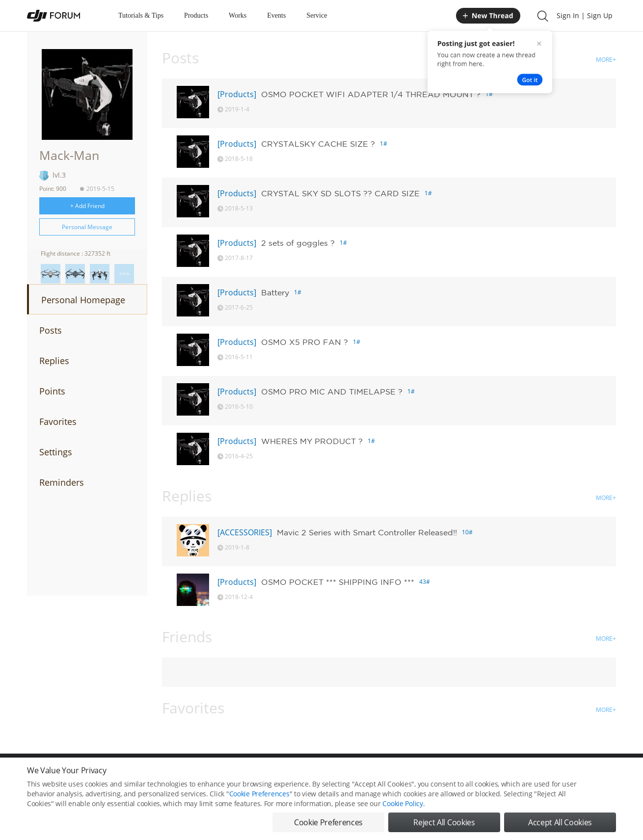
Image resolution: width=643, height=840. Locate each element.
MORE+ (606, 60)
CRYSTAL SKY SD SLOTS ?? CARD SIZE (340, 193)
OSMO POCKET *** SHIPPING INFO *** (338, 582)
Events (276, 15)
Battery (275, 292)
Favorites (58, 421)
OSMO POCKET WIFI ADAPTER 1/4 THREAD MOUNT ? (371, 94)
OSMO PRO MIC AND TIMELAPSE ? (332, 392)
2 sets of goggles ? (298, 243)
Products (196, 15)
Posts (51, 330)
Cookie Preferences (259, 802)
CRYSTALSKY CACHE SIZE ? (318, 144)
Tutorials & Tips (141, 15)
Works (238, 15)
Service (317, 15)
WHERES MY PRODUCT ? (312, 441)
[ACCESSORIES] (245, 532)
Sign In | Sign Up (585, 15)
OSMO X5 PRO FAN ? (305, 342)
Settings (56, 452)
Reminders (62, 482)
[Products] (237, 94)
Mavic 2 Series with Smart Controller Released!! (367, 532)
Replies (54, 361)
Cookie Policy (402, 812)
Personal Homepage (83, 300)
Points (52, 391)
